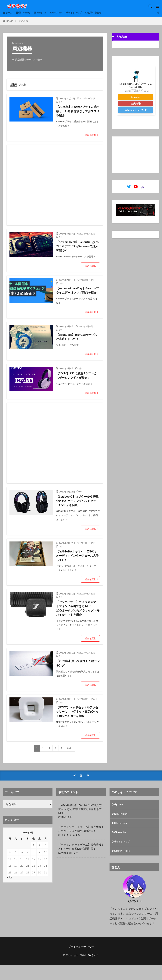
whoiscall (67, 864)
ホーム (8, 13)
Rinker (141, 89)
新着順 (14, 84)
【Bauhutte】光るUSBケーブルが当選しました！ (78, 343)
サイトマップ (84, 13)
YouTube (64, 13)
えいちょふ (68, 846)
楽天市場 (136, 104)
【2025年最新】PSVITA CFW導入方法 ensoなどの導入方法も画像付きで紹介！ (80, 820)
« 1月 (10, 889)
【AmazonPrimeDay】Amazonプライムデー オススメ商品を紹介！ (78, 294)
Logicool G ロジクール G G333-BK (136, 85)
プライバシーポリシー (81, 962)
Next (69, 759)
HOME (10, 21)
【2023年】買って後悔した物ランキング (78, 673)
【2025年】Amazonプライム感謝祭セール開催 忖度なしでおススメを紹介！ (78, 111)
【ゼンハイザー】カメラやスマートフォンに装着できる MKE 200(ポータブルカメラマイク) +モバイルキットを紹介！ (77, 617)
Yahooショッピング (136, 110)
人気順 (24, 84)
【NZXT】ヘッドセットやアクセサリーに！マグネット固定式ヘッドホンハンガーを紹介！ (77, 722)
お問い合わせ (106, 13)
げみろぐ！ (93, 970)
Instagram (46, 13)
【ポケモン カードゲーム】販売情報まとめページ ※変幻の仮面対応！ (81, 840)
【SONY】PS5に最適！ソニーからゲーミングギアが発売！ (77, 382)
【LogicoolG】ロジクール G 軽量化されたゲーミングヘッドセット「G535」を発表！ (77, 508)
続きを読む (90, 135)
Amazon (136, 97)
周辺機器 (23, 21)
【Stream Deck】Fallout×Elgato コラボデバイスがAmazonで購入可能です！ (77, 247)
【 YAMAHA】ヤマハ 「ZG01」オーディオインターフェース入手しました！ (78, 564)
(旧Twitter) (26, 13)
